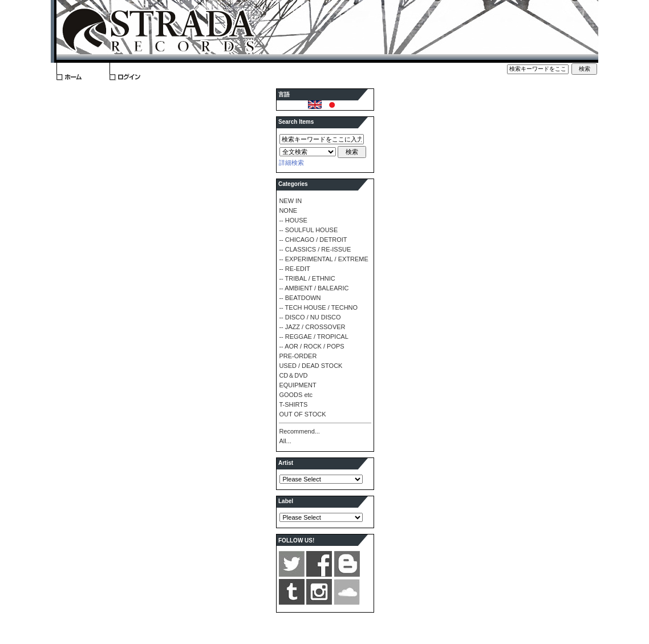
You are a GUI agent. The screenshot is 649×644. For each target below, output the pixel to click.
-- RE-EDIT (294, 269)
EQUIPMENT (297, 385)
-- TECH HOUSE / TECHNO (318, 307)
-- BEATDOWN (300, 298)
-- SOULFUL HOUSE (308, 230)
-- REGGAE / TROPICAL (313, 337)
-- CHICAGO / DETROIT (313, 240)
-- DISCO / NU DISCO (310, 317)
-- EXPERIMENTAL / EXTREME (323, 259)
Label (286, 501)
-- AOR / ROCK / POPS (311, 346)
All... (285, 441)
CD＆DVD (293, 375)
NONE (288, 210)
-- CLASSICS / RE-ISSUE (315, 249)
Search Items (296, 122)
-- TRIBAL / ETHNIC (307, 278)
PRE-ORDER (298, 356)
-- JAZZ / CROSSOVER (312, 327)
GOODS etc (296, 395)
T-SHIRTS (293, 404)
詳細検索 (291, 163)
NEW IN (290, 201)
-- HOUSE (293, 220)
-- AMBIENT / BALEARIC (314, 288)
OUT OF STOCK (302, 414)
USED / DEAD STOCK (311, 366)
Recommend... (299, 431)
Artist (286, 463)
